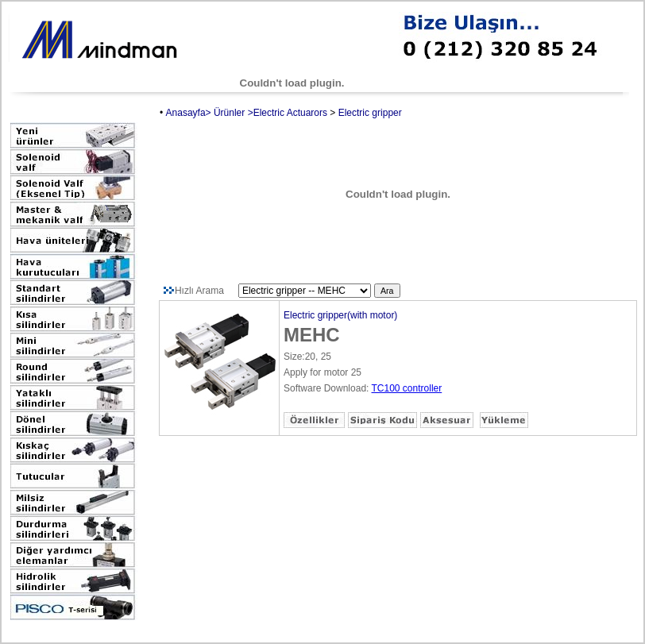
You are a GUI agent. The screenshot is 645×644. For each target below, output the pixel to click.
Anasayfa (186, 113)
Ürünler (229, 113)
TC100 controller (407, 388)
